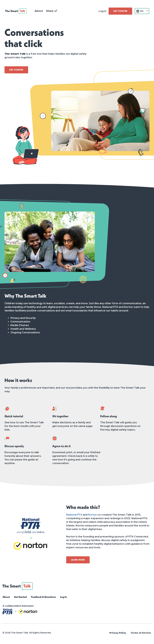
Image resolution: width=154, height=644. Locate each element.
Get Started (20, 597)
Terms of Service (141, 633)
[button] (39, 11)
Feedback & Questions (43, 597)
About (6, 597)
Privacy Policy (118, 633)
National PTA (74, 515)
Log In (102, 11)
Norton (92, 515)
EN (142, 11)
